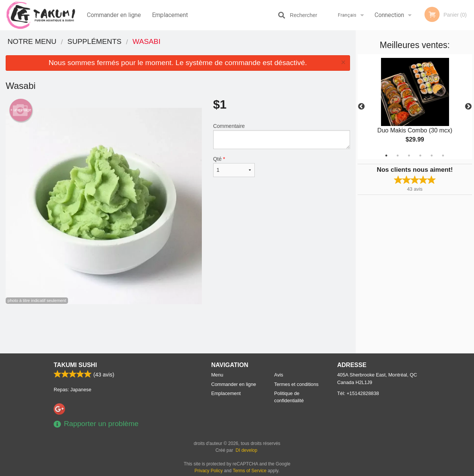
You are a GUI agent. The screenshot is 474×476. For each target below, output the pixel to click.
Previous (361, 107)
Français (347, 15)
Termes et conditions (296, 384)
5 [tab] (432, 156)
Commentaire (282, 136)
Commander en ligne (114, 15)
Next (468, 107)
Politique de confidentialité (289, 397)
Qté (234, 166)
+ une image (21, 110)
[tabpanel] (415, 107)
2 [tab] (398, 156)
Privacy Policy (209, 471)
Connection (389, 15)
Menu (217, 375)
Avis (279, 375)
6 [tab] (443, 156)
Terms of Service (250, 471)
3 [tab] (409, 156)
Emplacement (170, 15)
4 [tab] (420, 156)
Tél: (358, 393)
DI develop (246, 450)
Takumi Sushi (75, 365)
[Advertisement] (178, 329)
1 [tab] (386, 156)
